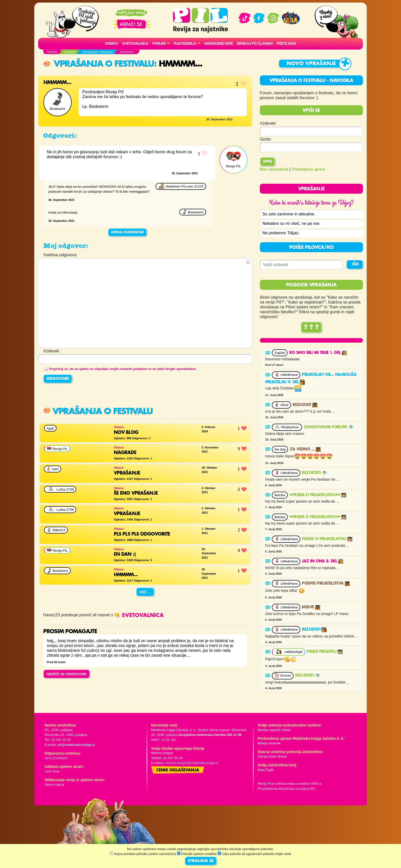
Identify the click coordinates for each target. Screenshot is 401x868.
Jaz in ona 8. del (322, 561)
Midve (311, 607)
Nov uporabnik (274, 169)
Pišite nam (286, 43)
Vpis (267, 162)
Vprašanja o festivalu (99, 64)
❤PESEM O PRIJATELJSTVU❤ (318, 495)
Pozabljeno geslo (309, 169)
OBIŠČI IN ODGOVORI (66, 674)
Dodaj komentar (127, 232)
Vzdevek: (268, 123)
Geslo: (266, 139)
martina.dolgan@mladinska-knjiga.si (192, 763)
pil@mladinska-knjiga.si (76, 745)
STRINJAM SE (201, 861)
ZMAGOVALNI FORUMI (328, 427)
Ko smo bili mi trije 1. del (318, 353)
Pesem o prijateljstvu (327, 539)
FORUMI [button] (159, 43)
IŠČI (355, 264)
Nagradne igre (219, 43)
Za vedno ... (305, 449)
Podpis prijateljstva (326, 584)
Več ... (145, 592)
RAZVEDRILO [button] (185, 43)
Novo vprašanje (311, 64)
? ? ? (311, 327)
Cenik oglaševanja (178, 770)
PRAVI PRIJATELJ (325, 652)
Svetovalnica (135, 43)
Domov (112, 43)
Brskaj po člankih (255, 43)
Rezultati (305, 405)
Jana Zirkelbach (56, 758)
